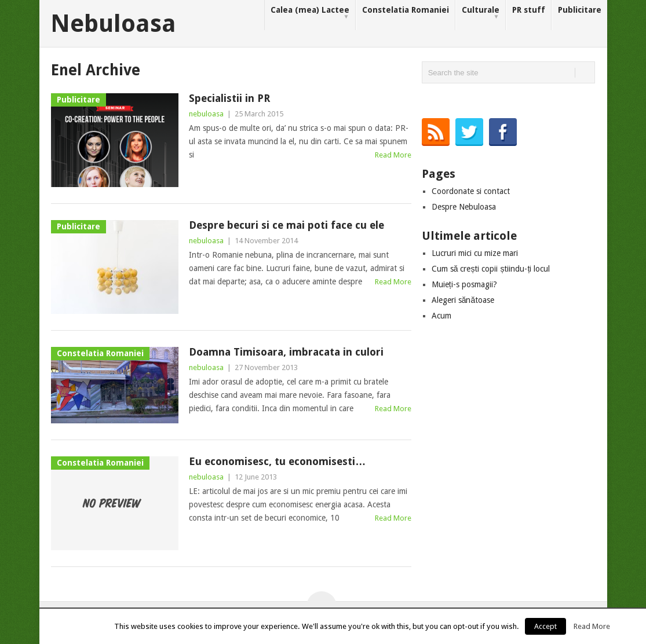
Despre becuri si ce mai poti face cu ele (286, 225)
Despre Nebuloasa (464, 207)
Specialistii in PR (229, 98)
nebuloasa (206, 114)
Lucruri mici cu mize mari (475, 253)
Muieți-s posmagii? (464, 284)
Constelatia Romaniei (406, 10)
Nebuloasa (113, 24)
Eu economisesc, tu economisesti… (277, 461)
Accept (545, 626)
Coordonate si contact (471, 191)
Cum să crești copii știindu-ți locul (491, 269)
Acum (441, 316)
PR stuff (529, 10)
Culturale (481, 13)
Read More (393, 155)
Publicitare (580, 10)
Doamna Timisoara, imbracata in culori (286, 352)
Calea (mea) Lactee (310, 13)
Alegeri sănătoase (463, 300)
